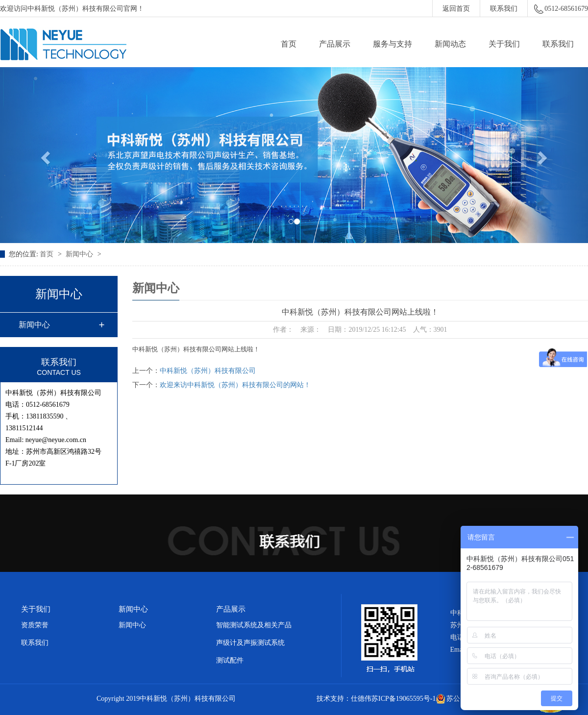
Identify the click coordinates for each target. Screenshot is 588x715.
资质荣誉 (35, 625)
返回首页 (456, 9)
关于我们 (504, 44)
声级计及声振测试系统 (250, 643)
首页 (289, 44)
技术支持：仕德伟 (344, 699)
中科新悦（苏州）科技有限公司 (208, 371)
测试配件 (230, 660)
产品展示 (335, 44)
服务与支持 (392, 44)
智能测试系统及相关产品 (254, 625)
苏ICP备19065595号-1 (404, 699)
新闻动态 (450, 44)
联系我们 (504, 9)
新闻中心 (80, 254)
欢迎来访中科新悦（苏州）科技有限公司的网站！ (235, 385)
